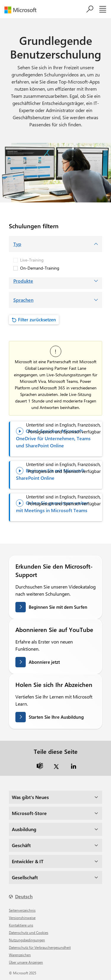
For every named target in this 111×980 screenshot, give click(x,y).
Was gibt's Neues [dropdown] (30, 797)
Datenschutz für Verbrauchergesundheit (40, 947)
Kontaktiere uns (21, 925)
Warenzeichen (20, 955)
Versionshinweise (22, 918)
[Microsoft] (23, 10)
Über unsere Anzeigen (26, 962)
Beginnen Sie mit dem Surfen (58, 607)
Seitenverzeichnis (22, 910)
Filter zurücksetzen (37, 320)
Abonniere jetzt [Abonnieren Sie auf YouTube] (44, 662)
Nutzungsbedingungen (27, 940)
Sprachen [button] (23, 300)
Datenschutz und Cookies (29, 932)
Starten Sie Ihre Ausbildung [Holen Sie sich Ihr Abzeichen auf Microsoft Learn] (56, 717)
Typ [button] (17, 244)
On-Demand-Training (36, 268)
